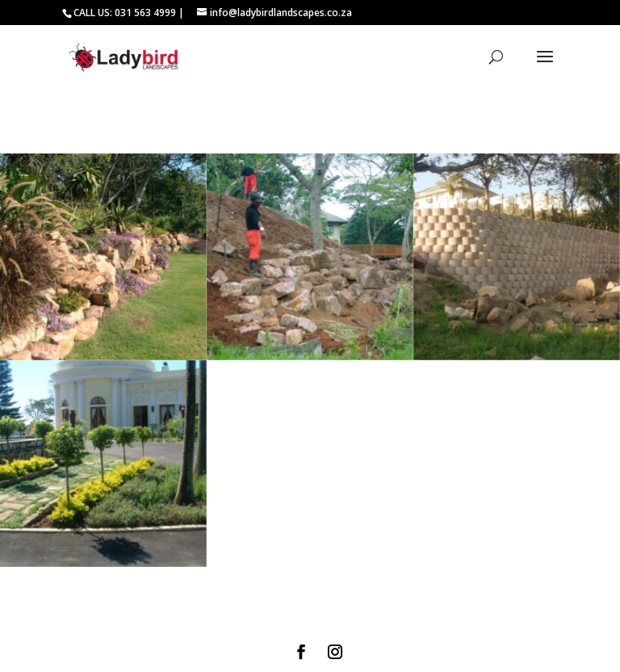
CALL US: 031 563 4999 (125, 13)
